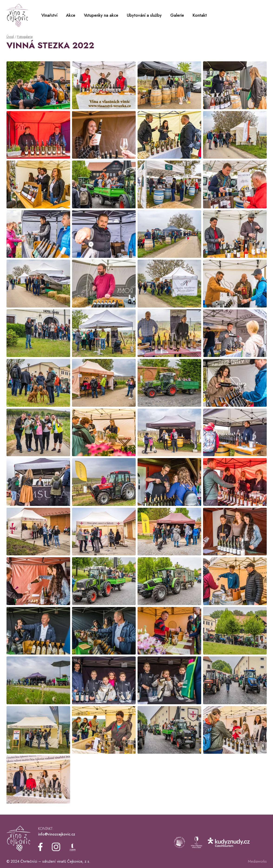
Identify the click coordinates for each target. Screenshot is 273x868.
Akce (71, 15)
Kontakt (200, 15)
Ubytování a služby (144, 15)
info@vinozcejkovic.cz (57, 834)
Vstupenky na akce (101, 15)
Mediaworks (257, 861)
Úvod (10, 37)
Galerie (177, 15)
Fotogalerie (25, 37)
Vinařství (49, 15)
